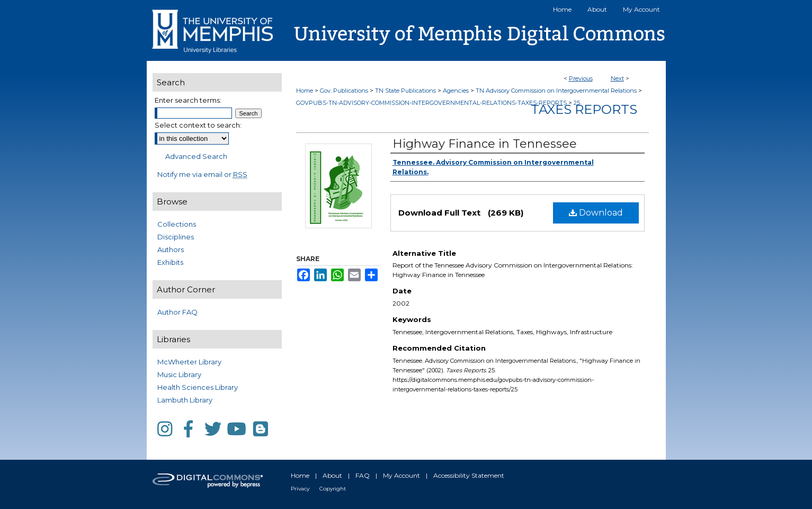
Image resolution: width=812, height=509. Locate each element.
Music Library (179, 374)
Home (305, 91)
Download (596, 213)
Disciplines (176, 237)
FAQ (363, 475)
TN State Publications (405, 91)
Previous (581, 78)
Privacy (300, 489)
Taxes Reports (584, 109)
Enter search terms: (188, 100)
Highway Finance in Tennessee (485, 144)
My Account (401, 475)
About (332, 475)
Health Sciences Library (198, 387)
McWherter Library (189, 362)
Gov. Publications (344, 91)
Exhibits (170, 262)
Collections (177, 224)
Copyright (333, 489)
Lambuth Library (185, 400)
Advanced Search (196, 156)
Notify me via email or (202, 174)
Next (617, 78)
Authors (171, 249)
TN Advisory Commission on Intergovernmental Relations (556, 91)
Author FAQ (177, 312)
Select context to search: (198, 125)
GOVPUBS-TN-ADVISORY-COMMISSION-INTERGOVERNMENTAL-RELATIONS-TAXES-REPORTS (431, 103)
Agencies (456, 91)
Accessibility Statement (469, 475)
